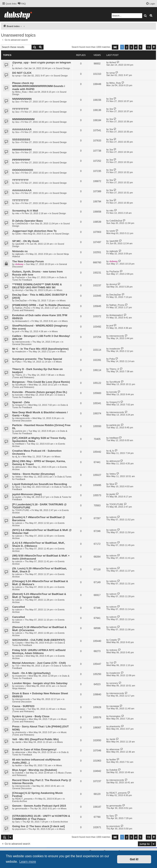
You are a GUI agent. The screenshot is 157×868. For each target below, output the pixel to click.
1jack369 (20, 244)
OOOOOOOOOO (23, 170)
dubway (19, 264)
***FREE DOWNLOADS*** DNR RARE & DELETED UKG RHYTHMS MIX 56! (37, 286)
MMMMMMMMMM (23, 119)
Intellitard (20, 444)
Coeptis (19, 643)
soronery (20, 686)
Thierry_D (20, 375)
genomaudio (21, 808)
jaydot (18, 497)
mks (17, 213)
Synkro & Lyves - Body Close (31, 716)
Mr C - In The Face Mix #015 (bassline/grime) (40, 349)
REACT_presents (24, 799)
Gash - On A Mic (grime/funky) (31, 673)
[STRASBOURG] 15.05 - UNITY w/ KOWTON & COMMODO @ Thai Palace (41, 817)
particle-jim (21, 431)
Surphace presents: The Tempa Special (37, 359)
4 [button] (136, 47)
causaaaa (20, 709)
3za (17, 102)
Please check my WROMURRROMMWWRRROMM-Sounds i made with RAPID (39, 86)
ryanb (18, 234)
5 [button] (140, 47)
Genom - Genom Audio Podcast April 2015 (39, 806)
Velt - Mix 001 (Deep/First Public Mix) (35, 739)
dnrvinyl (19, 290)
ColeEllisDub (22, 224)
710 (17, 666)
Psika (18, 362)
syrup (18, 76)
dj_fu (18, 457)
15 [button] (149, 47)
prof (17, 331)
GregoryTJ (21, 405)
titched (19, 68)
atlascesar (20, 752)
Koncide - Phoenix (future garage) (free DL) (40, 392)
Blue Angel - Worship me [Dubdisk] (35, 770)
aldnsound (20, 467)
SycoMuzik (21, 385)
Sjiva (18, 487)
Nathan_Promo (23, 308)
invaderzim (21, 352)
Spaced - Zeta (21, 402)
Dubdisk (19, 773)
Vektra (18, 477)
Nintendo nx (20, 251)
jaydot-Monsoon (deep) (27, 494)
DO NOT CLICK (22, 73)
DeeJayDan (21, 301)
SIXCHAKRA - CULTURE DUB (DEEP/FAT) (39, 640)
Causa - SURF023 (23, 706)
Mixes (59, 290)
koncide (19, 395)
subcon (19, 523)
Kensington (21, 719)
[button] (115, 47)
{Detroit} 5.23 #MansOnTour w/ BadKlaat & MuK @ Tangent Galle (39, 596)
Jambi (18, 742)
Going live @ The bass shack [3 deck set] (38, 826)
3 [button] (131, 47)
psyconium (21, 829)
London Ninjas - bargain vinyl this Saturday (40, 683)
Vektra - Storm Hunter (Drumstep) (34, 474)
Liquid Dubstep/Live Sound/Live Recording (40, 484)
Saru (18, 822)
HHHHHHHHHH (22, 150)
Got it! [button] (134, 859)
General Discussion (22, 344)
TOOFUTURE (22, 510)
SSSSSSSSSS (21, 139)
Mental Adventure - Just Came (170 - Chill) (39, 663)
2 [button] (127, 47)
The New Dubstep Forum (28, 261)
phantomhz (21, 732)
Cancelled (19, 607)
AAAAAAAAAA (22, 129)
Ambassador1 (22, 321)
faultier (19, 765)
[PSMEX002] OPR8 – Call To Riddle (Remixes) (41, 305)
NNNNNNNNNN (22, 99)
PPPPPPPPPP (21, 160)
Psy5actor (20, 277)
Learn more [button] (28, 862)
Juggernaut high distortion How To (34, 231)
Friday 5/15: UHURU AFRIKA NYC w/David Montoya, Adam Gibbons (39, 652)
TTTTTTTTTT (20, 109)
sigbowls (20, 254)
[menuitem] (22, 4)
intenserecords (23, 342)
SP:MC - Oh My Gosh (26, 241)
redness (19, 656)
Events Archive (20, 801)
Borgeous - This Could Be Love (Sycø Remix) (41, 382)
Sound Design (63, 68)
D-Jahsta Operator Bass (27, 221)
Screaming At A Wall (25, 211)
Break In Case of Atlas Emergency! (34, 749)
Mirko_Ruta (21, 92)
